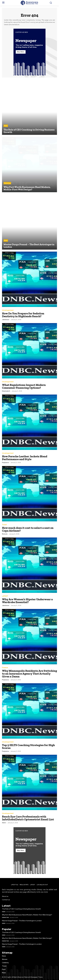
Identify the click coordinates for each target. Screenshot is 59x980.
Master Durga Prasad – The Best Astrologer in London (22, 921)
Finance (5, 668)
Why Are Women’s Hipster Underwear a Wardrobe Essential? (27, 601)
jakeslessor (6, 320)
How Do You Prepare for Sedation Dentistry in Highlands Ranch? (23, 315)
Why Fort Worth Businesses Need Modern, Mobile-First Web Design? (27, 915)
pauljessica (5, 463)
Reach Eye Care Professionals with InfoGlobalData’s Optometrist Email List (28, 818)
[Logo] (29, 3)
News (6, 126)
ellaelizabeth (6, 391)
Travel (4, 525)
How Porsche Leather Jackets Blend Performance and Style (25, 458)
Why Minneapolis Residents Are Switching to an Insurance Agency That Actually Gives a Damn (29, 674)
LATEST (5, 596)
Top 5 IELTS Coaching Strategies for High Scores (28, 746)
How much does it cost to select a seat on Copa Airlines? (28, 529)
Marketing (7, 183)
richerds (5, 534)
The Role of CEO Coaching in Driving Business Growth (21, 909)
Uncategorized (8, 310)
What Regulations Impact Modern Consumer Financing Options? (24, 386)
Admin (4, 823)
